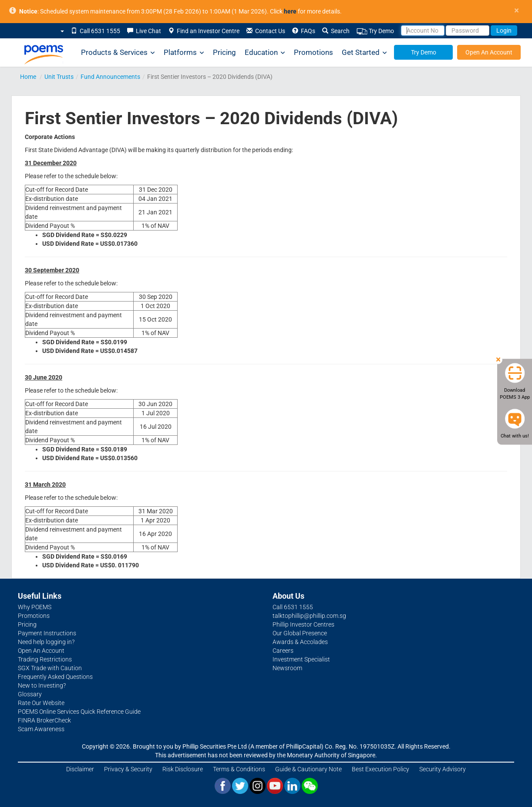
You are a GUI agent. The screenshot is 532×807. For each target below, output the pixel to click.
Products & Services (118, 53)
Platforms (184, 53)
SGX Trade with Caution (50, 668)
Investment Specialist (301, 659)
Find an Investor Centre (204, 31)
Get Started (364, 53)
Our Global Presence (300, 633)
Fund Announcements (110, 77)
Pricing (224, 52)
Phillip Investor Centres (303, 624)
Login (504, 31)
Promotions (313, 52)
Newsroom (287, 668)
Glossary (30, 694)
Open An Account (489, 52)
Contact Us (266, 31)
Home (28, 77)
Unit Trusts (59, 77)
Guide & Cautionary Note (308, 769)
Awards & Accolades (300, 642)
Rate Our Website (41, 703)
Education (265, 53)
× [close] (517, 11)
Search (336, 31)
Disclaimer (80, 769)
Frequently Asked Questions (55, 677)
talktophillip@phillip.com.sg (309, 616)
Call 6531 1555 (96, 31)
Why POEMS (35, 607)
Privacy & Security (128, 769)
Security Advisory (443, 769)
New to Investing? (42, 685)
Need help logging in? (46, 642)
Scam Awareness (41, 729)
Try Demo (375, 31)
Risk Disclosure (183, 769)
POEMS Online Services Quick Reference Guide (79, 712)
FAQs (304, 31)
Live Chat (144, 31)
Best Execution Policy (380, 769)
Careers (283, 651)
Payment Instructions (47, 633)
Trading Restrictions (45, 659)
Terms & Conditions (239, 769)
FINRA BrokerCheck (44, 720)
